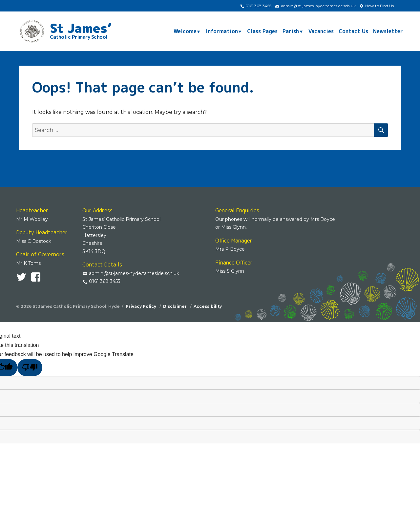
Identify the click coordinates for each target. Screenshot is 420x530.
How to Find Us (376, 6)
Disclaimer (175, 306)
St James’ (81, 30)
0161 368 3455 (256, 6)
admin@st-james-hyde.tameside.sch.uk (315, 6)
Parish (291, 31)
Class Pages (262, 31)
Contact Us (353, 31)
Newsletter (388, 31)
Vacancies (321, 31)
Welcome (185, 31)
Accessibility (208, 306)
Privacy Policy (141, 306)
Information (222, 31)
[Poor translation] (30, 367)
